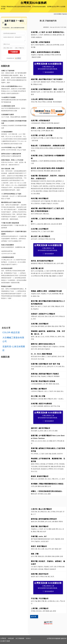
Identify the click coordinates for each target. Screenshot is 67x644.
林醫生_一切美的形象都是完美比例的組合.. (47, 491)
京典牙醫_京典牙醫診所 (40, 324)
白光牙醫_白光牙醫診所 (40, 229)
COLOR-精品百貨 (11, 333)
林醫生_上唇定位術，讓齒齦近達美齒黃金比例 (48, 128)
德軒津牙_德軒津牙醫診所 (41, 428)
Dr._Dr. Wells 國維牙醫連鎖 (41, 354)
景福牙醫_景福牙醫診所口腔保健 (43, 381)
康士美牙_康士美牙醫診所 (41, 236)
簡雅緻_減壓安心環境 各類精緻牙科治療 (47, 291)
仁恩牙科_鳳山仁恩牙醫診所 (41, 509)
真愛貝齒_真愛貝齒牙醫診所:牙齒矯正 (45, 374)
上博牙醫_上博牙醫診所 (40, 608)
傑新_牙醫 (35, 554)
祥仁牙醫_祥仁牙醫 (38, 396)
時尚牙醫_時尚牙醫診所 (40, 199)
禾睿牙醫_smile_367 (39, 536)
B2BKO (28, 638)
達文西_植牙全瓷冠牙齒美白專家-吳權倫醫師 (48, 168)
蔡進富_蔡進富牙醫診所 (40, 476)
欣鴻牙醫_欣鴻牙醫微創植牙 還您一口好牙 (47, 89)
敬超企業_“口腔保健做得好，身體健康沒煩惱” (48, 146)
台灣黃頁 (3, 638)
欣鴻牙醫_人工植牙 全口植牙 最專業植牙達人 (48, 32)
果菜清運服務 (57, 102)
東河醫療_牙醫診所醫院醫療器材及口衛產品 (47, 484)
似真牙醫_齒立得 (37, 268)
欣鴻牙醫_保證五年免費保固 (41, 404)
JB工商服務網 (20, 638)
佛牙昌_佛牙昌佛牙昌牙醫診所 (42, 261)
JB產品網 (11, 638)
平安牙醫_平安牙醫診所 (40, 599)
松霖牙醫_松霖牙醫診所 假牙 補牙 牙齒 (45, 364)
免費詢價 (14, 53)
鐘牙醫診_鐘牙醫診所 (39, 389)
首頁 (55, 14)
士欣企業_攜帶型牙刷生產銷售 (42, 99)
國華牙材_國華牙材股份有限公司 (43, 344)
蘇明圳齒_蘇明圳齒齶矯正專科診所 (44, 519)
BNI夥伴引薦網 (5, 641)
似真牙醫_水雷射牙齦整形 (41, 42)
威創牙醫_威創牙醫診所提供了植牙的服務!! (47, 79)
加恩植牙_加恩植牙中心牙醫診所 (43, 314)
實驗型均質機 (36, 57)
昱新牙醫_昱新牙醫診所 (40, 526)
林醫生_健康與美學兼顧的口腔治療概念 (46, 52)
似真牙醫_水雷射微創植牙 (41, 121)
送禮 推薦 (35, 141)
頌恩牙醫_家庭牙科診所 (40, 574)
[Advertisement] (48, 283)
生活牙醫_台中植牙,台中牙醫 (42, 135)
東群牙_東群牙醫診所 (39, 546)
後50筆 (34, 617)
